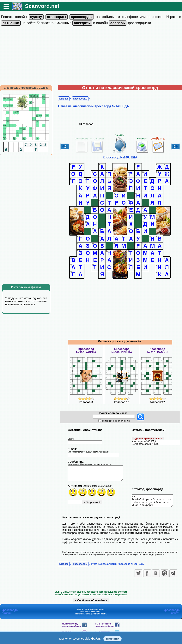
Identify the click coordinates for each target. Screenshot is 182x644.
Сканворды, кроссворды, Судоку (26, 88)
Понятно (112, 639)
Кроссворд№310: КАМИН (157, 350)
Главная (64, 99)
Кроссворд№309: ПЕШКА (122, 350)
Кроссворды (80, 99)
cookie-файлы (91, 638)
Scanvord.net (42, 6)
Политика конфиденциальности (91, 616)
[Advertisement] (91, 56)
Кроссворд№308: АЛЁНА (86, 350)
